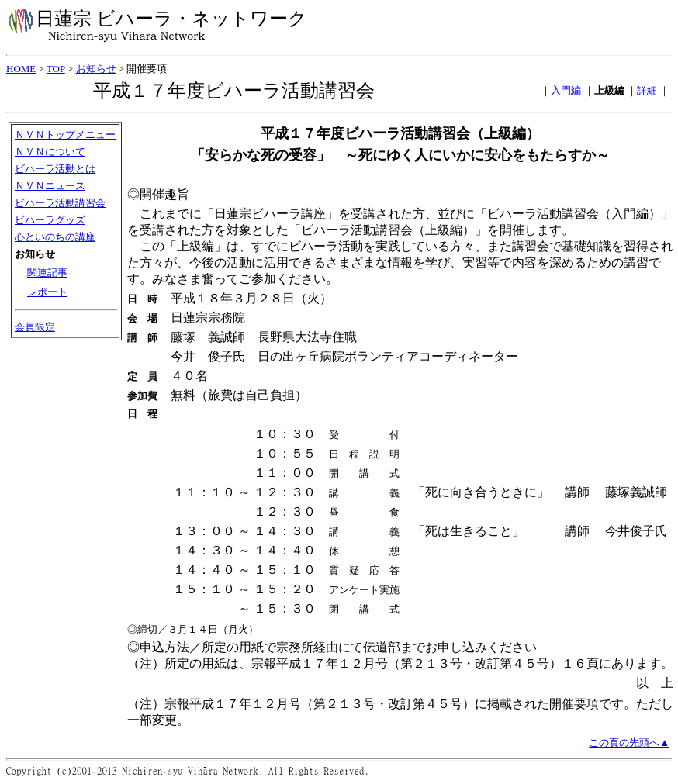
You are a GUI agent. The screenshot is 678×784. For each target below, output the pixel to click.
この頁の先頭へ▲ (629, 744)
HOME (21, 69)
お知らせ (96, 69)
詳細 (647, 90)
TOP (56, 69)
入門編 (566, 90)
